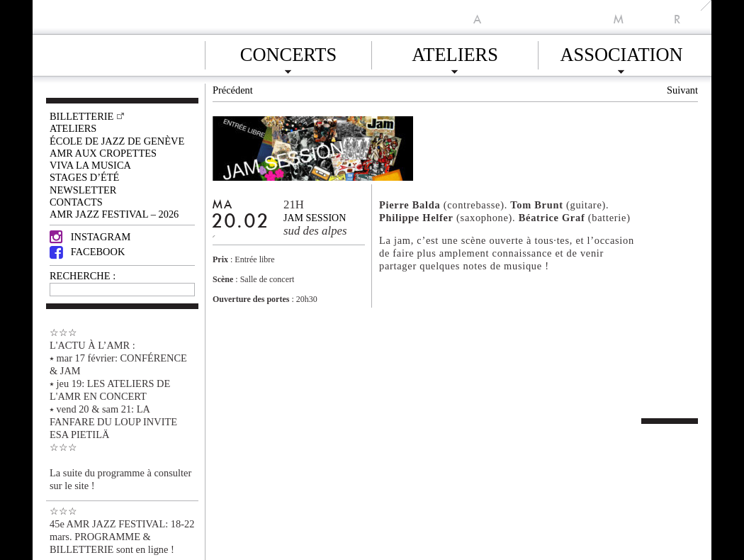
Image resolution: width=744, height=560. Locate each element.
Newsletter (83, 190)
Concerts (288, 52)
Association (621, 52)
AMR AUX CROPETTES (103, 153)
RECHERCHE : (83, 276)
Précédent (233, 90)
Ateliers (455, 52)
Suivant (682, 90)
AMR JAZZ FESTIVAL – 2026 (114, 214)
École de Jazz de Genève (117, 141)
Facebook (87, 252)
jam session (315, 218)
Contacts (76, 202)
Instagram (90, 237)
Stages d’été (84, 177)
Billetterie (81, 116)
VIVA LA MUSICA (90, 165)
